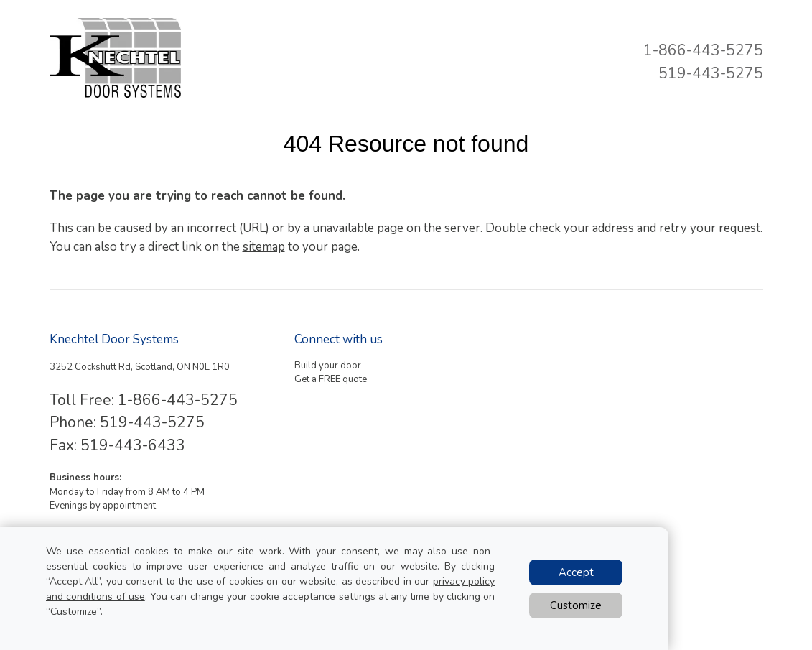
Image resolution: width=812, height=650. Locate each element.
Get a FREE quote (331, 379)
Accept (576, 572)
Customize (576, 605)
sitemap (264, 247)
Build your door (328, 366)
